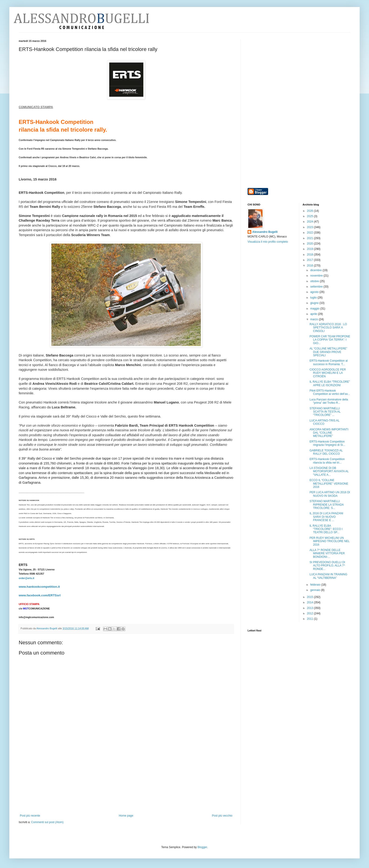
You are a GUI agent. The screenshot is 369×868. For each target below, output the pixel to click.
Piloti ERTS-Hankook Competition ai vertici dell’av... (330, 392)
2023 (310, 227)
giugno (315, 303)
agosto (315, 292)
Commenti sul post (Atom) (47, 822)
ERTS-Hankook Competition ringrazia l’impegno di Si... (327, 443)
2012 (310, 613)
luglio (314, 298)
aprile (314, 314)
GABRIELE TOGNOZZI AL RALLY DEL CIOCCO (326, 452)
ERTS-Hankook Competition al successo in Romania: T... (328, 362)
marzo (314, 319)
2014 (310, 602)
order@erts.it (27, 578)
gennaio (316, 590)
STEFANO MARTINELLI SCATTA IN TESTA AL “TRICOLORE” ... (325, 412)
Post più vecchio (222, 816)
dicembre (316, 270)
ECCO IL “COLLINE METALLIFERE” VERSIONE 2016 (329, 484)
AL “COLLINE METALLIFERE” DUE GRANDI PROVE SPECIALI (328, 352)
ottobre (315, 281)
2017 (310, 260)
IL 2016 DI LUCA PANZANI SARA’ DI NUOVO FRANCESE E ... (326, 517)
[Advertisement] (126, 785)
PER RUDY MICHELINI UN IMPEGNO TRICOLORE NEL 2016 (329, 541)
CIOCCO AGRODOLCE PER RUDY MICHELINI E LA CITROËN (328, 373)
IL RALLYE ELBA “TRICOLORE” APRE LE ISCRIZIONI (330, 383)
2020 (310, 244)
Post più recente (30, 816)
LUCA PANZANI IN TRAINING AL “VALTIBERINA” (328, 576)
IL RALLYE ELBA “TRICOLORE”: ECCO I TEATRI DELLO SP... (326, 529)
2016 (310, 266)
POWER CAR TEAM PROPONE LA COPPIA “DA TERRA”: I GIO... (330, 340)
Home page (126, 816)
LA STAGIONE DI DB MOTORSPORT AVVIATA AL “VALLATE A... (329, 471)
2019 (310, 249)
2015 (310, 597)
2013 (310, 608)
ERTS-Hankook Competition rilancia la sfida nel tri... (327, 461)
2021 (310, 238)
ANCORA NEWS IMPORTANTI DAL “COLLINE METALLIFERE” (329, 433)
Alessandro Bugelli (265, 232)
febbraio (316, 585)
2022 (310, 233)
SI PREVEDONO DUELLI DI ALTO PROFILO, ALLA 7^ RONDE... (327, 566)
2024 (310, 222)
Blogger (202, 847)
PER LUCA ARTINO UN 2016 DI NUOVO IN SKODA (330, 494)
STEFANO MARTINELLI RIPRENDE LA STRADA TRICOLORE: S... (326, 505)
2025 (310, 216)
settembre (317, 287)
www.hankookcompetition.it (39, 587)
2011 (310, 619)
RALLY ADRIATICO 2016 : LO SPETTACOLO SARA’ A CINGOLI (328, 328)
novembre (317, 276)
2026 (310, 211)
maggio (315, 309)
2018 (310, 255)
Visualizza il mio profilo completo (268, 242)
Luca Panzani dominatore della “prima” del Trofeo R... (329, 401)
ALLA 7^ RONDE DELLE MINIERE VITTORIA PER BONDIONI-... (327, 553)
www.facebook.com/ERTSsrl (40, 595)
